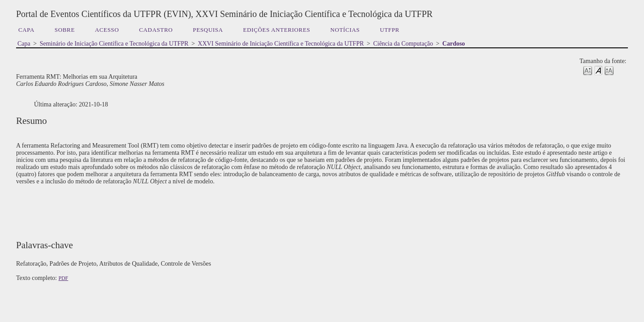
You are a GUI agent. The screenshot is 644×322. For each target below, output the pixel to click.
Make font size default (598, 70)
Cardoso (454, 44)
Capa (26, 30)
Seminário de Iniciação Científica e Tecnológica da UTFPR (114, 44)
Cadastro (156, 30)
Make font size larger (609, 70)
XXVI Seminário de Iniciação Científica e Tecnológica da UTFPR (281, 44)
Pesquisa (208, 30)
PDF (64, 278)
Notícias (345, 30)
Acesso (107, 30)
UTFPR (390, 30)
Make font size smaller (588, 70)
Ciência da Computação (403, 44)
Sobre (65, 30)
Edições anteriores (277, 30)
